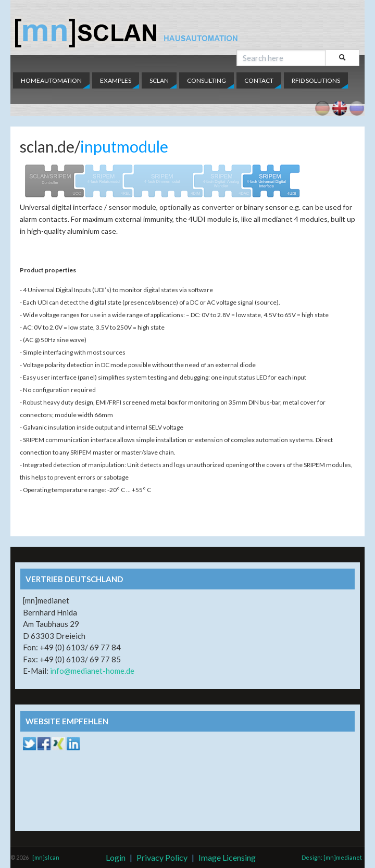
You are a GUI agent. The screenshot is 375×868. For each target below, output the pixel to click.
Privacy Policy (162, 857)
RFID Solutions (316, 80)
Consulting (207, 80)
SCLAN (159, 80)
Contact (259, 80)
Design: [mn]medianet (332, 857)
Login (116, 857)
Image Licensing (227, 857)
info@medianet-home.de (92, 671)
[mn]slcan (46, 857)
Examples (116, 80)
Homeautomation (51, 80)
